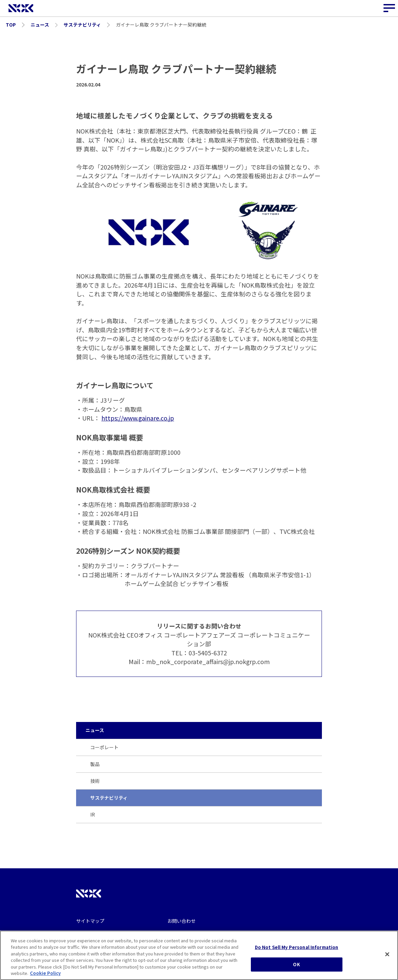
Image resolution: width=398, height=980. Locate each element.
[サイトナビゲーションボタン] (390, 8)
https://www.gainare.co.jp (138, 418)
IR (93, 814)
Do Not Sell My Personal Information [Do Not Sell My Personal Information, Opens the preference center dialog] (297, 948)
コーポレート (104, 747)
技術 (95, 781)
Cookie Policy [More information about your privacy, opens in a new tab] (45, 974)
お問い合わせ (181, 921)
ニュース (95, 730)
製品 (95, 764)
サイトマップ (90, 921)
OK (296, 965)
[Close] (387, 955)
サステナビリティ (109, 798)
